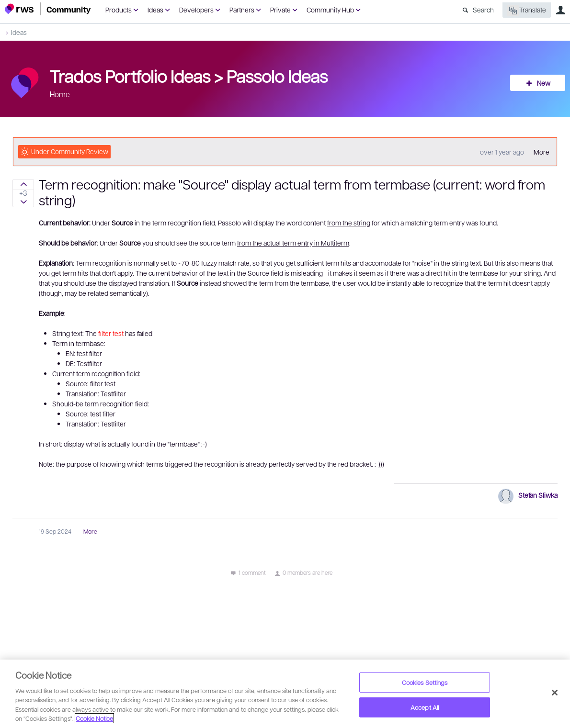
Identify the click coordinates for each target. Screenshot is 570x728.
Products (119, 10)
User (560, 10)
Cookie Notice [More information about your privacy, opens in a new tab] (94, 718)
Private (280, 10)
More (541, 152)
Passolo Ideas (277, 76)
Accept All (425, 707)
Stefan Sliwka (538, 495)
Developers (196, 10)
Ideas (155, 10)
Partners (242, 10)
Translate (527, 10)
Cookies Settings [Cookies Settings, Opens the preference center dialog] (425, 682)
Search (483, 10)
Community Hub (330, 10)
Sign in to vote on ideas (23, 184)
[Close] (555, 693)
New (544, 83)
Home (60, 94)
